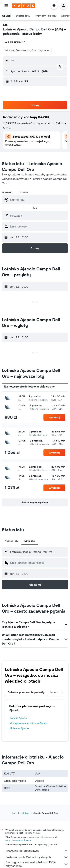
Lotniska (25, 813)
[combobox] (15, 42)
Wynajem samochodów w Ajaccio (29, 723)
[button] (6, 6)
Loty (14, 813)
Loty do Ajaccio (18, 718)
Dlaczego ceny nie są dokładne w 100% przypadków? (37, 864)
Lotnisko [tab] (30, 541)
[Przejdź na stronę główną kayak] (24, 6)
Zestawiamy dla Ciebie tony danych (37, 857)
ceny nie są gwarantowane (18, 840)
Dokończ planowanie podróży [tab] (26, 692)
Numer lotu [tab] (12, 541)
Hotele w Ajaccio (19, 728)
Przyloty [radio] (7, 192)
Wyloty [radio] (24, 192)
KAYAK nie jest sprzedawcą (37, 851)
